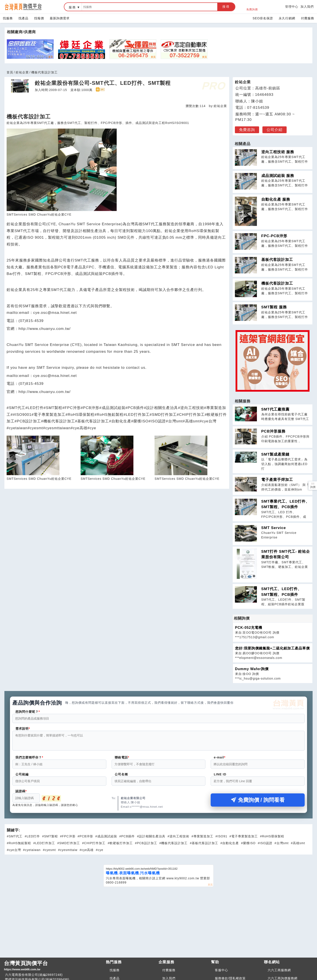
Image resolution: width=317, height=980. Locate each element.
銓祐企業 (22, 72)
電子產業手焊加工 (277, 480)
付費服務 (308, 18)
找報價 (39, 18)
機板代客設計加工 (277, 283)
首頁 (10, 72)
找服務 (8, 18)
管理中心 (292, 7)
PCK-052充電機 (249, 628)
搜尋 (226, 7)
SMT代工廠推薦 (276, 409)
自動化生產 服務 (276, 199)
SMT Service (274, 528)
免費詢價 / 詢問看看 (258, 803)
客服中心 (221, 973)
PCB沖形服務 (274, 431)
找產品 (23, 18)
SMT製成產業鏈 (276, 454)
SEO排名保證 (263, 18)
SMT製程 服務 (274, 307)
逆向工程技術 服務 (278, 152)
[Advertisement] (158, 924)
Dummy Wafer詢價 (252, 669)
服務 (72, 7)
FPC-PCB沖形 (274, 236)
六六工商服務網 (279, 973)
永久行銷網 (287, 18)
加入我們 (307, 7)
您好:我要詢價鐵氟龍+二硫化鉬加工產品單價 (273, 648)
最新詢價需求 (60, 18)
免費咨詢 (247, 130)
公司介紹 (275, 130)
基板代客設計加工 (277, 260)
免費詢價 (252, 7)
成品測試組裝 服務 (278, 176)
